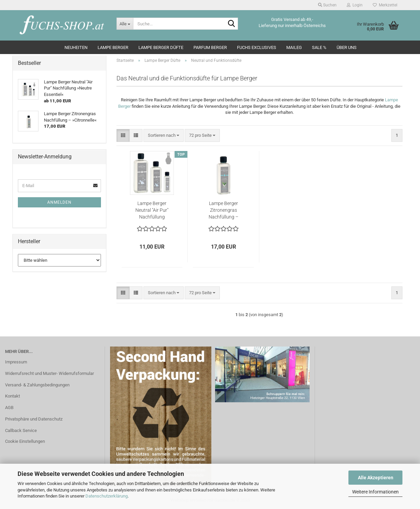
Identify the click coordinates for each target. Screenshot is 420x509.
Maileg (294, 47)
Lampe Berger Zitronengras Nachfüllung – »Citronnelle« (224, 210)
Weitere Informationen (375, 492)
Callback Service (21, 430)
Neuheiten (76, 47)
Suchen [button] (327, 5)
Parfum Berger (210, 47)
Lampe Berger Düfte (161, 47)
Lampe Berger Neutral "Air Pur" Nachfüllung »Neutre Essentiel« (152, 210)
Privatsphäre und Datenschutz (34, 419)
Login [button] (355, 5)
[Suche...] (125, 24)
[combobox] (164, 136)
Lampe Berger (113, 47)
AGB (9, 408)
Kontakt (12, 396)
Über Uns (347, 47)
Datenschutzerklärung (107, 496)
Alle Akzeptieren (376, 478)
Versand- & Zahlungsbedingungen (37, 385)
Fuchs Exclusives (257, 47)
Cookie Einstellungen (25, 441)
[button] (123, 136)
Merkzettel (385, 5)
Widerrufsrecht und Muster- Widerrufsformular (49, 373)
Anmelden (59, 202)
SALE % (319, 47)
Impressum (16, 362)
